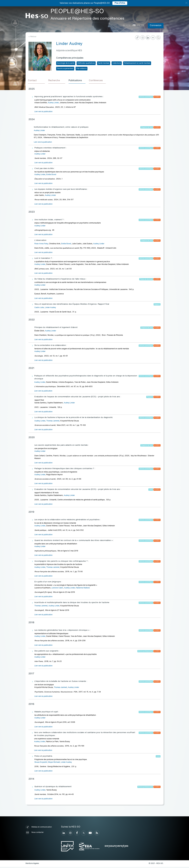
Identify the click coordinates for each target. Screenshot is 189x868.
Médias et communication (39, 828)
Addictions (117, 63)
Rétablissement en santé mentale (137, 63)
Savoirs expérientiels (65, 69)
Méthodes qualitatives (86, 63)
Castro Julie (39, 309)
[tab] (37, 81)
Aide (127, 26)
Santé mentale (104, 63)
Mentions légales (32, 865)
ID (143, 38)
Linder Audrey (50, 309)
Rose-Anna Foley (41, 245)
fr (134, 26)
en (138, 26)
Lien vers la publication (43, 113)
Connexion (156, 26)
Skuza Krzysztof (41, 763)
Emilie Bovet (51, 176)
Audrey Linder (53, 104)
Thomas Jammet (53, 422)
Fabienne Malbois (83, 589)
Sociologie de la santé (66, 63)
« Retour (32, 37)
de (143, 26)
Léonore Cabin (57, 589)
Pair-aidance (82, 69)
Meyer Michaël (54, 763)
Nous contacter (35, 834)
